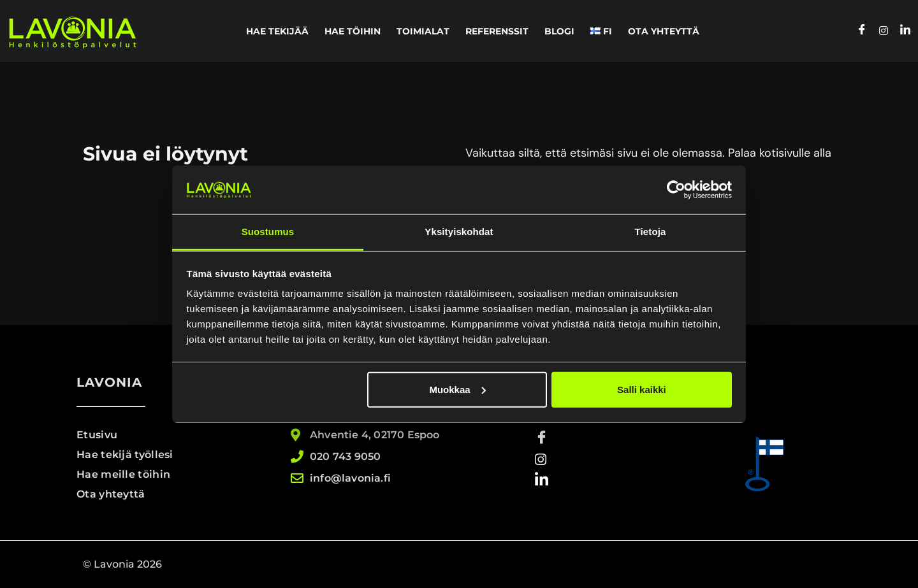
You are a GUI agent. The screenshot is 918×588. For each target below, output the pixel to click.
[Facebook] (862, 31)
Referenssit (497, 31)
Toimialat (423, 31)
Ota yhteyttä (664, 31)
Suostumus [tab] (268, 232)
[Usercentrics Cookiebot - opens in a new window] (676, 190)
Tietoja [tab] (651, 232)
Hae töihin (353, 31)
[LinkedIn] (905, 31)
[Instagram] (884, 31)
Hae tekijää (277, 31)
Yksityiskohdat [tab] (459, 232)
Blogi (559, 31)
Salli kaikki (642, 390)
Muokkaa (457, 390)
